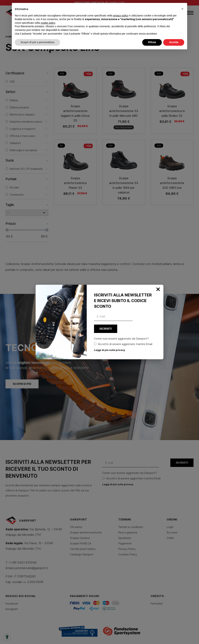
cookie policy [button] (48, 23)
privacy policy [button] (121, 16)
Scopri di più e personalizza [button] (37, 42)
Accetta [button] (174, 42)
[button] (182, 9)
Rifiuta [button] (152, 42)
